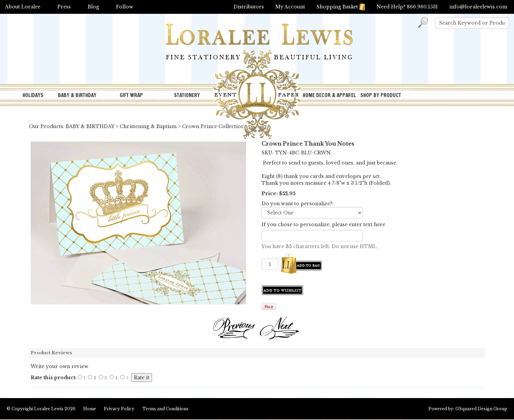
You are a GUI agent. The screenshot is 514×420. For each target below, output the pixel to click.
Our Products (46, 126)
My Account (290, 7)
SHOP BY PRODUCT (381, 95)
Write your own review (59, 366)
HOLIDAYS (33, 95)
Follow (125, 7)
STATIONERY (187, 95)
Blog (93, 7)
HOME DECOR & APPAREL (326, 95)
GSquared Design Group (481, 409)
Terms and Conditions (165, 409)
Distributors (249, 7)
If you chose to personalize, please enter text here (323, 224)
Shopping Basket (341, 7)
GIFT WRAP (131, 95)
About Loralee (23, 7)
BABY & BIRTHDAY (77, 95)
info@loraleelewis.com (478, 7)
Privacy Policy (119, 409)
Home (90, 409)
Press (64, 7)
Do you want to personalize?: (298, 204)
